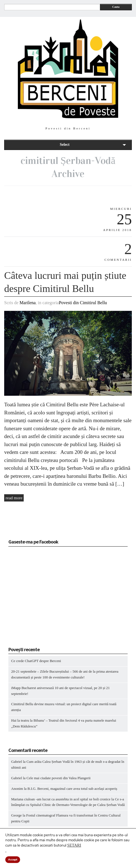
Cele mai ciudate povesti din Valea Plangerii (59, 778)
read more (14, 498)
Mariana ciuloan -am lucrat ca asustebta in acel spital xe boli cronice (61, 799)
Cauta (116, 7)
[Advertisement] (43, 598)
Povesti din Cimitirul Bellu (83, 303)
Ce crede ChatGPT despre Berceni (36, 661)
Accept (13, 860)
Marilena (28, 303)
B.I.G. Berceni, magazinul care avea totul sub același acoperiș (72, 789)
